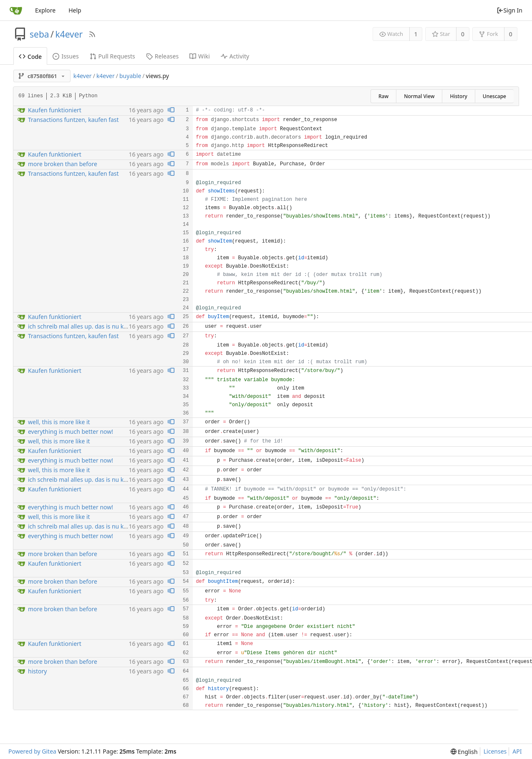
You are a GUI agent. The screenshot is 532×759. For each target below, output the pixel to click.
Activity (235, 56)
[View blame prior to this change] (171, 110)
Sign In (509, 10)
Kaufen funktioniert (55, 110)
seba (39, 34)
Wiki (200, 56)
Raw (383, 96)
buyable (130, 76)
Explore (45, 10)
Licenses (495, 751)
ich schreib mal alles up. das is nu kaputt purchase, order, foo (111, 326)
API (517, 751)
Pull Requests (112, 56)
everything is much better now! (71, 431)
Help (75, 10)
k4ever (69, 34)
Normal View (419, 96)
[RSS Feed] (92, 34)
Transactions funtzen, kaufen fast (73, 120)
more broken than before (63, 164)
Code (30, 57)
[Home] (16, 10)
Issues (66, 56)
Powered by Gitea (32, 751)
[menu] (464, 752)
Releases (162, 56)
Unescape (494, 96)
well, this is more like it (59, 422)
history (37, 671)
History (458, 96)
